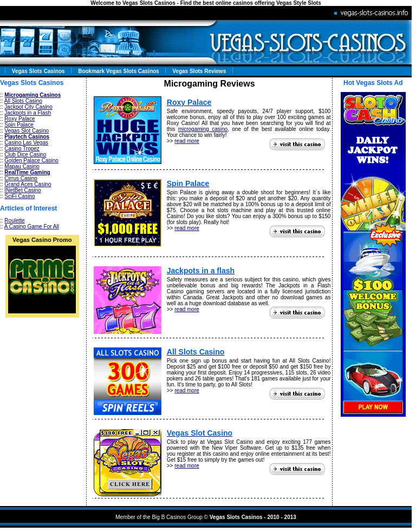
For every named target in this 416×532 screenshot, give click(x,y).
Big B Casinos (169, 517)
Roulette (14, 221)
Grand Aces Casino (28, 184)
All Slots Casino (23, 101)
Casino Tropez (22, 149)
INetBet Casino (22, 190)
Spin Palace (19, 125)
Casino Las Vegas (26, 143)
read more (187, 141)
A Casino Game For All (32, 226)
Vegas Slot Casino (27, 131)
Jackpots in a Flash (28, 113)
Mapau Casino (22, 166)
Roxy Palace (19, 119)
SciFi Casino (19, 196)
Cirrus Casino (21, 178)
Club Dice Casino (25, 155)
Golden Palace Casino (31, 160)
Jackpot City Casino (28, 107)
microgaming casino (203, 129)
